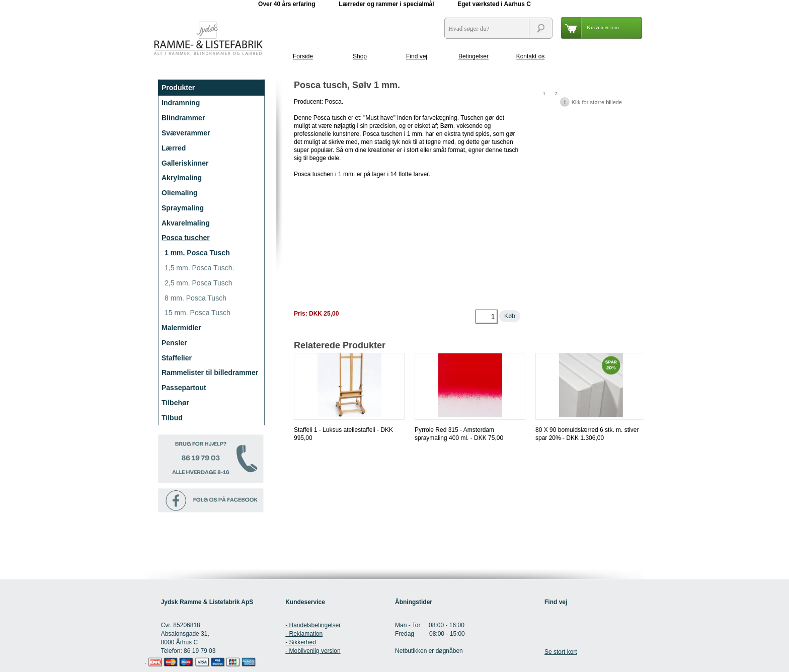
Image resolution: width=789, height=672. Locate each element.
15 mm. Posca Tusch (198, 313)
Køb (510, 316)
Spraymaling (183, 208)
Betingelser (474, 56)
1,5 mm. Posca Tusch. (200, 268)
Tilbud (172, 418)
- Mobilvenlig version (313, 651)
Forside (303, 56)
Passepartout (184, 388)
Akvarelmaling (186, 223)
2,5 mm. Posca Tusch (199, 283)
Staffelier (177, 358)
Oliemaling (180, 193)
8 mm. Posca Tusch (195, 298)
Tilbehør (175, 403)
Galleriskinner (185, 163)
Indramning (181, 103)
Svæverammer (186, 133)
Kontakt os (531, 56)
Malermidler (181, 328)
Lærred (174, 148)
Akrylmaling (182, 178)
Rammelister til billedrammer (210, 372)
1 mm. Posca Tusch (197, 253)
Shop (360, 56)
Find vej (417, 56)
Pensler (174, 343)
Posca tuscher (186, 238)
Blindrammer (183, 118)
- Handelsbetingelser (313, 625)
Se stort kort (561, 652)
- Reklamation (304, 634)
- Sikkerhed (301, 642)
